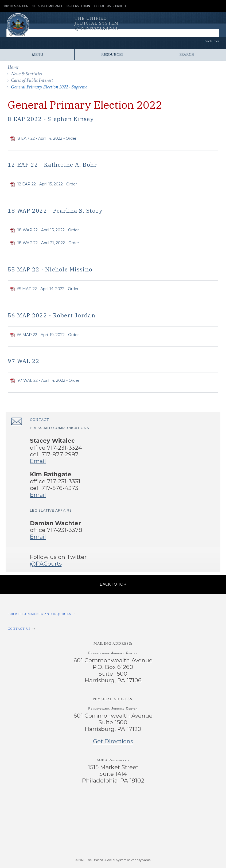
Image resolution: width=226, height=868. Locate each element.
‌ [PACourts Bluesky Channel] (182, 803)
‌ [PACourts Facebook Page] (44, 803)
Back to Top (113, 584)
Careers (72, 6)
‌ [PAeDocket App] (49, 838)
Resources (112, 54)
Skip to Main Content (19, 6)
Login (86, 6)
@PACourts (46, 564)
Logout (98, 6)
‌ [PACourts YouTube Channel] (136, 803)
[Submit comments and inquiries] (113, 614)
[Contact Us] (113, 629)
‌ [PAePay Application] (112, 838)
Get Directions (113, 741)
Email (38, 461)
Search (187, 54)
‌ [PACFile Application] (175, 838)
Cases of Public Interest (32, 80)
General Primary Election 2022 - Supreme (49, 87)
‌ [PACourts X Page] (90, 803)
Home (13, 67)
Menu (37, 54)
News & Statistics (26, 74)
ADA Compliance (50, 6)
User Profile (117, 6)
